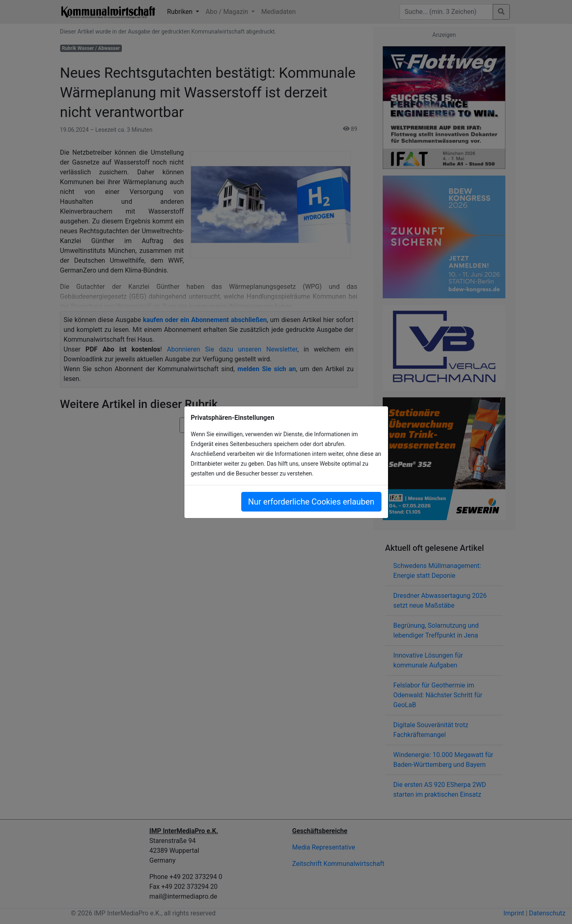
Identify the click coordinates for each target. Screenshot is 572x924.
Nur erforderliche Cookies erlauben (311, 502)
